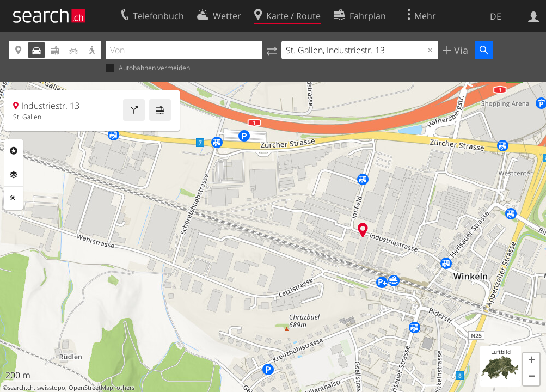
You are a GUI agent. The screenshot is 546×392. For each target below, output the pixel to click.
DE (496, 16)
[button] (531, 361)
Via (460, 50)
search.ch (21, 388)
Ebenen (14, 175)
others (125, 388)
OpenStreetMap (91, 388)
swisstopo (51, 388)
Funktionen (14, 198)
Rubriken (14, 151)
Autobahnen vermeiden (148, 68)
